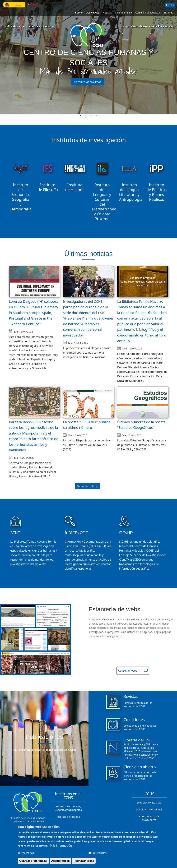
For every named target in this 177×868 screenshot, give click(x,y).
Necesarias (27, 853)
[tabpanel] (88, 57)
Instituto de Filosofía (68, 817)
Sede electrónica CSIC (149, 803)
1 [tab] (81, 116)
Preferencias (99, 853)
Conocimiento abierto (135, 26)
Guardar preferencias (33, 861)
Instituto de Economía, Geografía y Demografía (68, 808)
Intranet (168, 13)
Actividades (93, 13)
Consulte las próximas (88, 82)
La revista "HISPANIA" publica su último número (87, 425)
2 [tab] (86, 116)
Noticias (107, 13)
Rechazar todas (84, 861)
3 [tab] (91, 116)
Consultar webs (128, 671)
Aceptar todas (60, 861)
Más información (61, 846)
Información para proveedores (149, 818)
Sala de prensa (124, 13)
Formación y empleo (161, 26)
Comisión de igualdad (148, 13)
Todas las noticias (88, 486)
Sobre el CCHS (15, 26)
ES (168, 5)
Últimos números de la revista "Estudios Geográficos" (141, 425)
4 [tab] (96, 116)
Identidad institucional (149, 809)
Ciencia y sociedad (41, 26)
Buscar (79, 13)
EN (173, 5)
